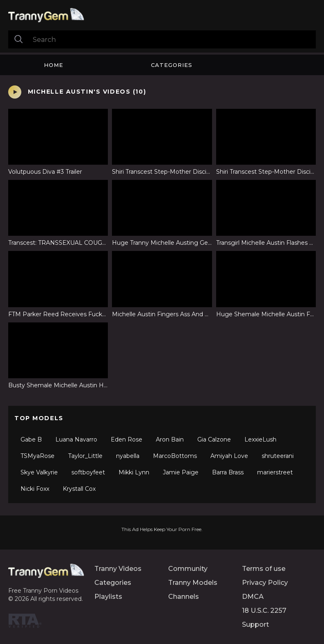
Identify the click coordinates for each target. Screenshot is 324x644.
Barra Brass (228, 472)
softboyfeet (88, 472)
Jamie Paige (181, 472)
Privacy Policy (265, 583)
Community (188, 569)
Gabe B (31, 439)
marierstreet (275, 472)
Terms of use (264, 569)
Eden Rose (127, 439)
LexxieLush (260, 439)
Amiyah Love (229, 456)
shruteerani (278, 456)
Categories (172, 65)
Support (256, 624)
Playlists (108, 597)
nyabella (128, 456)
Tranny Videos (118, 569)
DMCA (253, 597)
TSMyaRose (38, 456)
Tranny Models (193, 583)
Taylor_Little (85, 456)
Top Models (39, 418)
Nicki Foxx (35, 489)
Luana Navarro (76, 439)
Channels (184, 597)
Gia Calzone (214, 439)
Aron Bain (170, 439)
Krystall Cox (79, 489)
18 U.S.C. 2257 (264, 611)
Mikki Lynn (134, 472)
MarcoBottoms (175, 456)
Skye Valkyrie (39, 472)
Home (54, 65)
